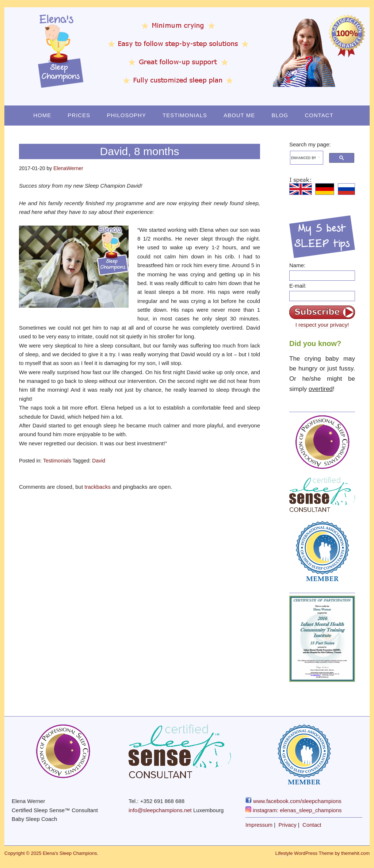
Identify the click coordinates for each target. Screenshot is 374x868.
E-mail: (298, 286)
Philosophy (126, 115)
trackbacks (98, 487)
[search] (305, 158)
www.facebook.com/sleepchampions (293, 801)
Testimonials (185, 115)
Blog (280, 115)
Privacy (288, 825)
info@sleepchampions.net (160, 810)
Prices (79, 115)
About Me (239, 115)
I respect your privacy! (322, 325)
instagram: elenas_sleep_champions (294, 810)
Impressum (259, 825)
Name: (297, 265)
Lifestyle (284, 853)
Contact (319, 115)
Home (42, 115)
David (99, 461)
